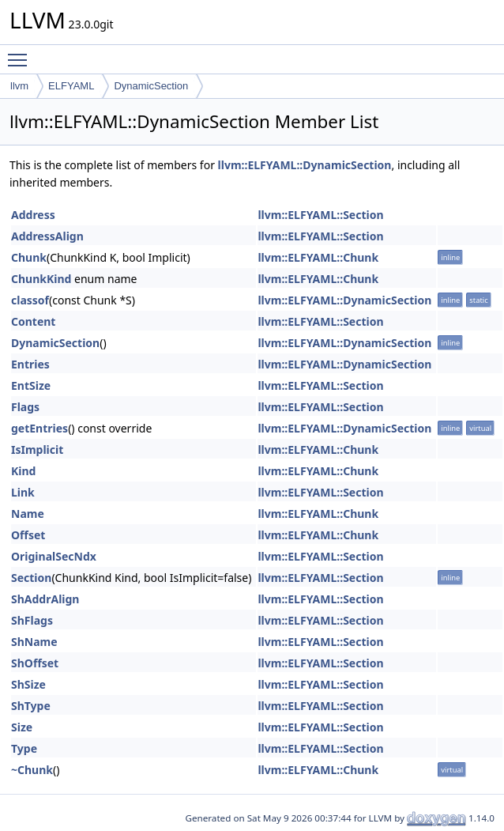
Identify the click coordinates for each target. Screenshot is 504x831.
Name (28, 514)
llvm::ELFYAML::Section (320, 215)
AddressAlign (47, 236)
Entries (30, 364)
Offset (28, 535)
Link (23, 492)
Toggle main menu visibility (21, 53)
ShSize (28, 684)
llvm (19, 86)
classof (30, 300)
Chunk (29, 257)
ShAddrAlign (45, 599)
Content (33, 321)
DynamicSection (151, 86)
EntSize (31, 385)
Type (24, 748)
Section (31, 578)
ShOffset (35, 663)
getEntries (39, 428)
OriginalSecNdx (54, 556)
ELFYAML (71, 86)
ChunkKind (41, 279)
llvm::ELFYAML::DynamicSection (305, 165)
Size (22, 727)
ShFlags (32, 620)
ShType (31, 706)
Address (33, 215)
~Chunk (32, 770)
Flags (25, 407)
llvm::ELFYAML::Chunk (318, 257)
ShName (34, 642)
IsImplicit (37, 449)
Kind (23, 471)
